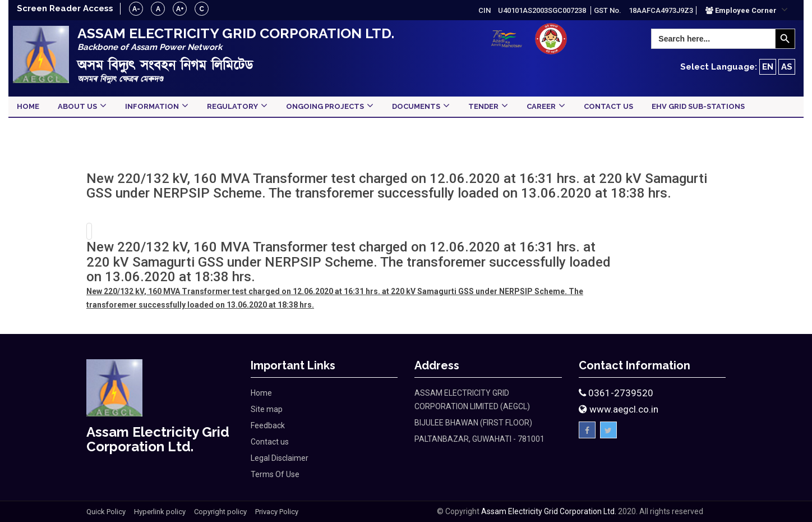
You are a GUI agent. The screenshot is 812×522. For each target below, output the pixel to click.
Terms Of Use (275, 474)
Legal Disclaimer (280, 458)
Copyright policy (220, 512)
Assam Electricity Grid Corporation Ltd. (549, 511)
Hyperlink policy (160, 512)
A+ (180, 9)
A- (136, 9)
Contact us (270, 442)
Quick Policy (106, 512)
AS (787, 67)
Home (261, 393)
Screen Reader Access (65, 8)
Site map (267, 409)
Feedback (268, 425)
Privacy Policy (277, 512)
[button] (747, 10)
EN (768, 67)
